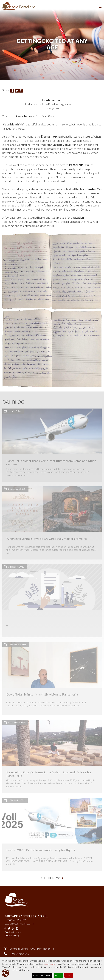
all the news (52, 878)
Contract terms (13, 932)
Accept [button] (58, 975)
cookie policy (51, 964)
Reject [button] (69, 975)
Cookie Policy (12, 935)
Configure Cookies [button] (42, 975)
